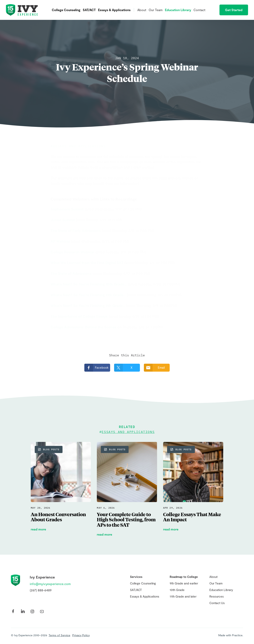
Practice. (238, 635)
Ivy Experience (22, 10)
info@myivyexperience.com (50, 584)
